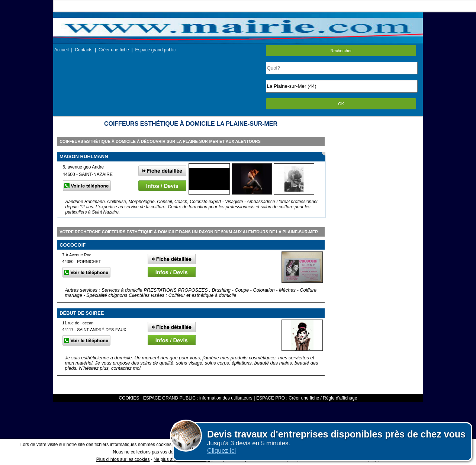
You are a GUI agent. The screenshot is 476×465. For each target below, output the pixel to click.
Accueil (62, 50)
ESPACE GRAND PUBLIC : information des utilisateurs (198, 398)
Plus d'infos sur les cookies (123, 459)
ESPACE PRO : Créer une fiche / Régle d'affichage (307, 398)
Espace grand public (155, 50)
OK (341, 104)
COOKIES (129, 398)
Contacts (83, 50)
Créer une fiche (114, 50)
